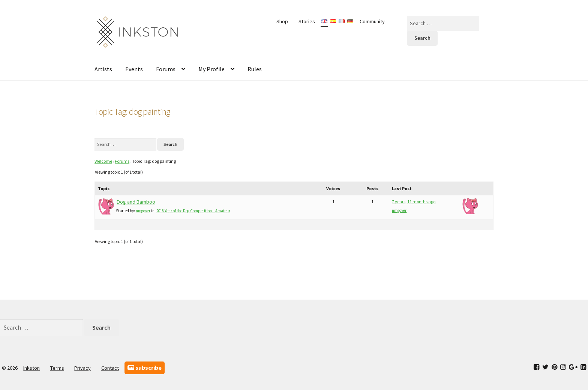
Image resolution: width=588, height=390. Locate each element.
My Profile (211, 69)
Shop (282, 21)
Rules (255, 69)
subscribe (145, 367)
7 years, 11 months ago (414, 202)
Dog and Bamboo (136, 202)
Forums (166, 69)
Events (134, 69)
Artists (103, 69)
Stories (307, 21)
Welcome (103, 161)
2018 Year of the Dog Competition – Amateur (193, 211)
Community (372, 21)
